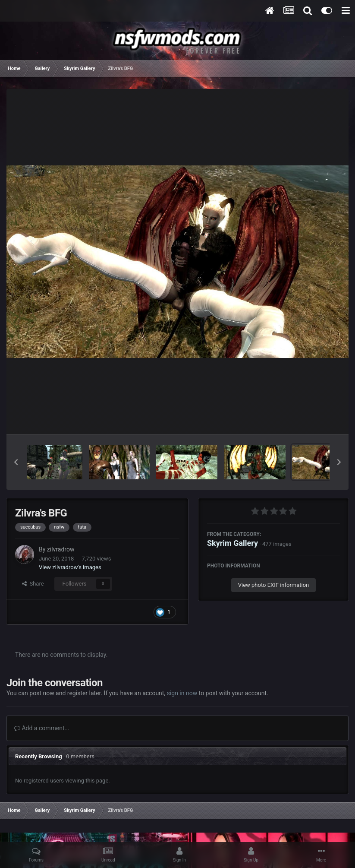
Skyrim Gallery (232, 543)
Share (33, 584)
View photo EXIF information (274, 585)
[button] (16, 462)
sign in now (182, 693)
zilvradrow (61, 549)
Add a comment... (42, 728)
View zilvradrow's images (70, 567)
